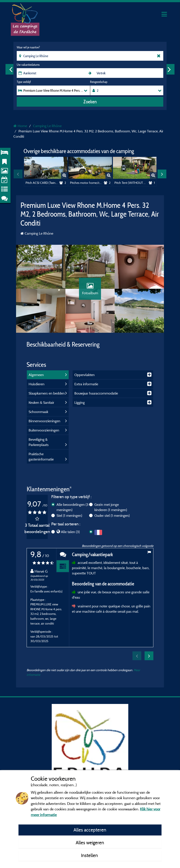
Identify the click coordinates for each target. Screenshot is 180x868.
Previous (11, 69)
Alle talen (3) (70, 532)
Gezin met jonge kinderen (111, 507)
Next (169, 69)
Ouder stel (112, 515)
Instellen (90, 855)
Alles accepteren (90, 830)
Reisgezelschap (99, 82)
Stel (69, 515)
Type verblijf (24, 82)
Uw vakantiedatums (28, 65)
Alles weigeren (90, 842)
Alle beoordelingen (73, 507)
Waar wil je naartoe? (28, 47)
